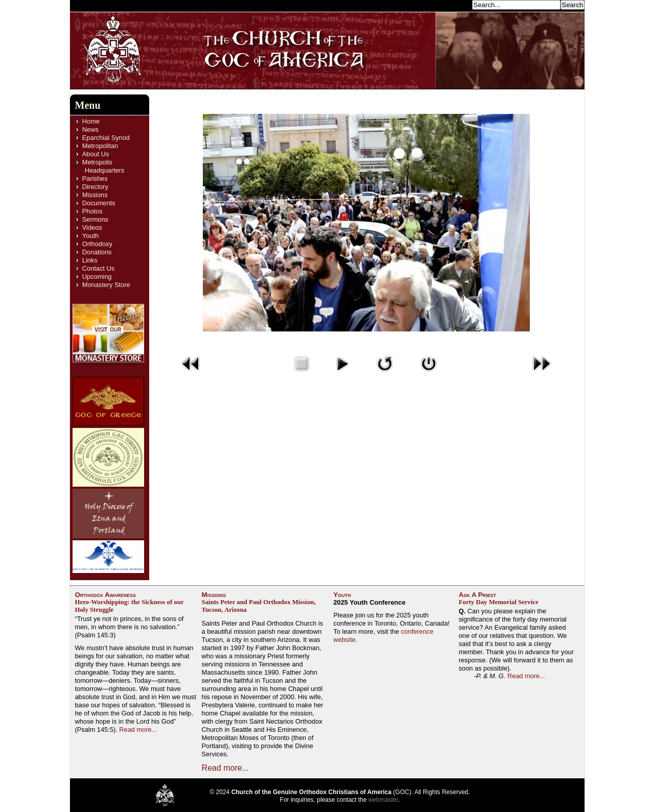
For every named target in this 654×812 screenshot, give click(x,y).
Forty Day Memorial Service (499, 602)
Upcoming (97, 277)
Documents (99, 203)
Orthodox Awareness (106, 595)
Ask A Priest (477, 595)
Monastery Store (106, 285)
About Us (96, 154)
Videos (92, 228)
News (90, 129)
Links (90, 260)
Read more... (138, 730)
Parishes (95, 178)
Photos (92, 211)
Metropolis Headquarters (103, 166)
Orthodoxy (97, 244)
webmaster (383, 800)
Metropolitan (100, 146)
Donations (97, 252)
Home (91, 121)
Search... (456, 4)
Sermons (95, 219)
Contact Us (98, 268)
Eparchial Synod (106, 138)
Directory (95, 187)
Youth (90, 236)
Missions (95, 195)
